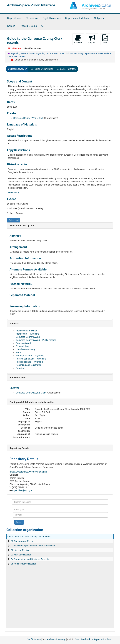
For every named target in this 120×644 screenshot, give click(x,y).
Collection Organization (42, 69)
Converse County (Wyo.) (28, 337)
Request (92, 39)
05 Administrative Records (24, 564)
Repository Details (19, 448)
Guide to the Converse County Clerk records (29, 537)
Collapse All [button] (14, 220)
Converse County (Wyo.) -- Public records (36, 340)
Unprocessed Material (77, 18)
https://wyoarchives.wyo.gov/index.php (28, 472)
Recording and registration (29, 365)
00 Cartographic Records (23, 541)
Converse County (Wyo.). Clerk (28, 118)
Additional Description (22, 226)
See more (14, 193)
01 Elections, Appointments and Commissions (33, 546)
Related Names (18, 377)
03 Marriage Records (21, 555)
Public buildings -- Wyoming (29, 362)
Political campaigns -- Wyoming (31, 359)
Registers (20, 368)
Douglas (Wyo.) (23, 343)
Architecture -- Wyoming (27, 334)
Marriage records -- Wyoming (30, 356)
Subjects (99, 18)
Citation (78, 39)
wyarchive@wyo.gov (22, 490)
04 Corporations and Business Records (30, 559)
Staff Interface (34, 639)
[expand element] (9, 541)
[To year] (60, 515)
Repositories (14, 18)
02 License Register (21, 550)
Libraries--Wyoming (25, 349)
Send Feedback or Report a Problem (93, 639)
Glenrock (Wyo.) (24, 346)
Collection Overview (18, 69)
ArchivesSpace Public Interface (31, 5)
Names (11, 26)
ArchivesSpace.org (56, 639)
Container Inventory (66, 69)
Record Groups (28, 26)
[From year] (60, 510)
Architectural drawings (27, 331)
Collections (32, 18)
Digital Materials (52, 18)
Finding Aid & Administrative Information (32, 402)
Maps (18, 352)
